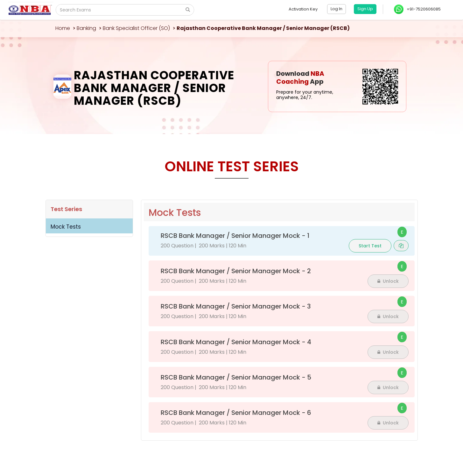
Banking (86, 28)
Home (63, 28)
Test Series (66, 209)
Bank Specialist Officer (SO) (136, 28)
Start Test (370, 246)
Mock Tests (66, 227)
